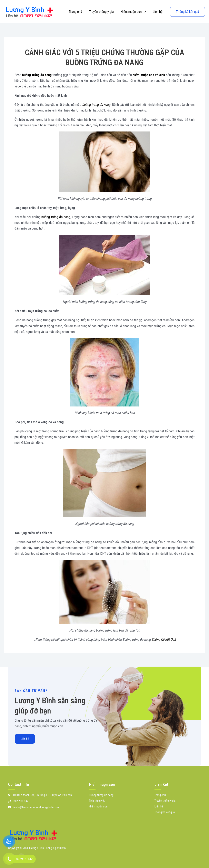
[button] (144, 12)
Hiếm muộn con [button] (133, 12)
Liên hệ (158, 12)
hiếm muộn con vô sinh (149, 75)
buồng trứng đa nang (37, 75)
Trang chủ (75, 12)
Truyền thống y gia (101, 12)
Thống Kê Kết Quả (164, 639)
